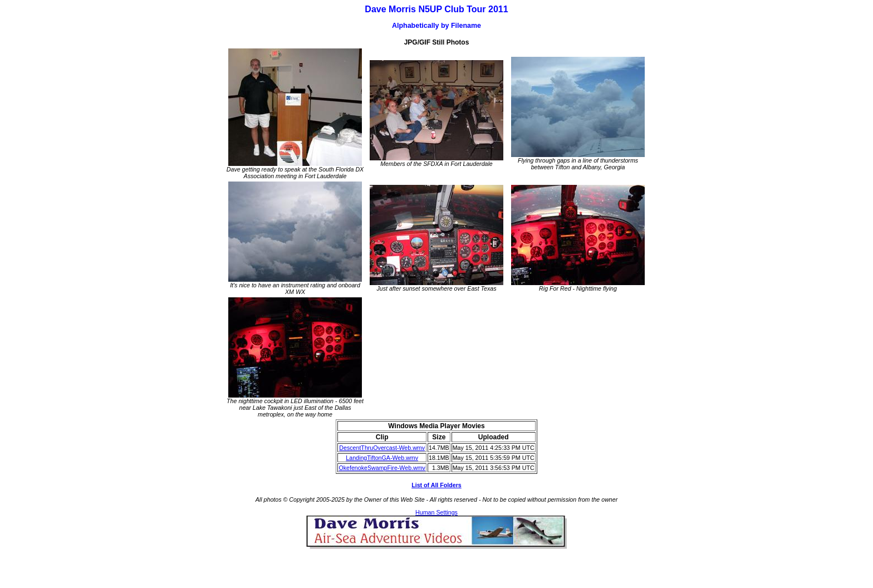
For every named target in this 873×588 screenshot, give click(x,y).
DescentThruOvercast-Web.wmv (382, 448)
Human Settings (436, 512)
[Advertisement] (436, 566)
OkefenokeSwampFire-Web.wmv (382, 468)
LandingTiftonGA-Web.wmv (382, 458)
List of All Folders (436, 485)
